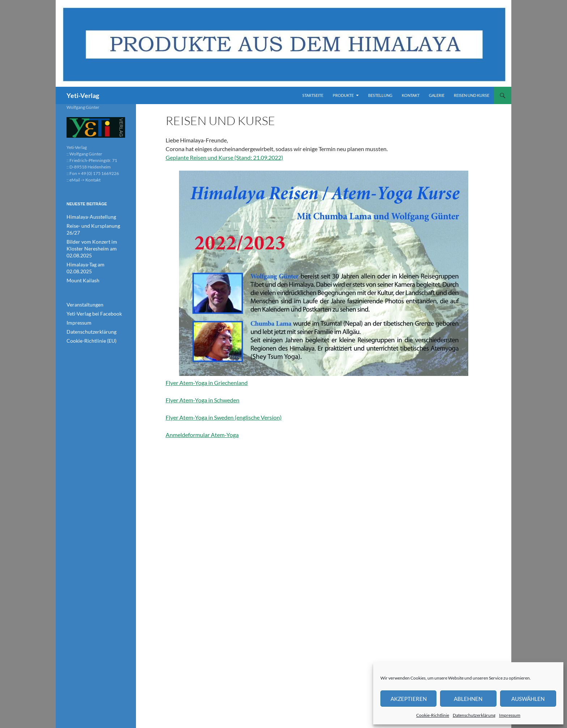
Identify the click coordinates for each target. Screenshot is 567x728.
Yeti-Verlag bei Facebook (90, 290)
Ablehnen (468, 699)
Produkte (343, 95)
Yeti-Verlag (83, 95)
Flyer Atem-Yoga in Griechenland (317, 278)
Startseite (313, 95)
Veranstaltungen (82, 282)
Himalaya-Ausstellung (87, 217)
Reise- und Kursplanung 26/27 (95, 225)
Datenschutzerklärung (474, 715)
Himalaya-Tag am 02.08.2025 (94, 249)
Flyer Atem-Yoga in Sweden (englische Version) (224, 417)
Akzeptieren (409, 699)
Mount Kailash (80, 258)
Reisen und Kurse (472, 95)
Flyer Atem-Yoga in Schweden (202, 400)
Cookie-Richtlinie (433, 715)
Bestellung (380, 95)
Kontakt (411, 95)
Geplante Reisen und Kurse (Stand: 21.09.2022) (224, 157)
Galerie (437, 95)
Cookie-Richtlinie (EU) (88, 316)
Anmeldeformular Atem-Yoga (202, 435)
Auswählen (528, 699)
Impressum (510, 715)
